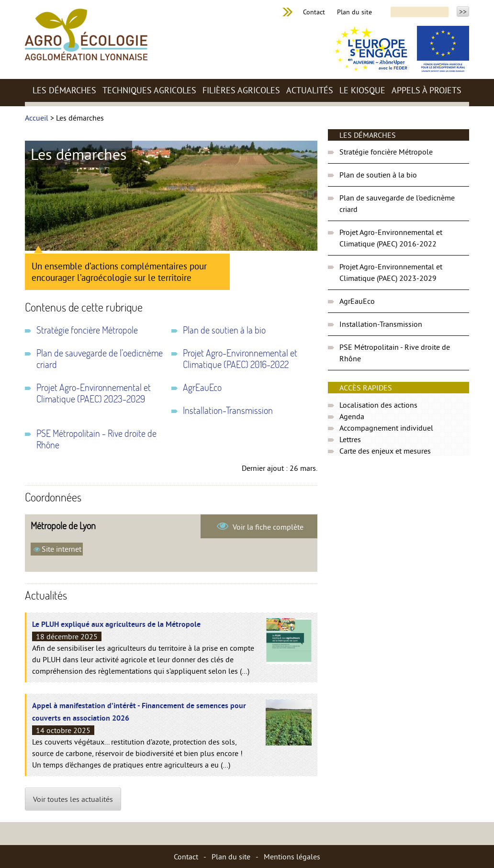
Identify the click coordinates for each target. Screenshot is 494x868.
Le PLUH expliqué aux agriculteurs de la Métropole (116, 625)
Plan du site (354, 12)
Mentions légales (292, 857)
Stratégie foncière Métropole (87, 330)
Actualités (310, 90)
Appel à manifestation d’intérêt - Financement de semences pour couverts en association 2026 (139, 712)
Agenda (352, 416)
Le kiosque (362, 90)
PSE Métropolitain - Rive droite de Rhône (96, 439)
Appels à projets (427, 90)
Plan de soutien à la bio (224, 330)
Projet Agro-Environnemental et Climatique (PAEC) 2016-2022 (240, 359)
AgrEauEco (202, 388)
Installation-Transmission (228, 411)
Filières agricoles (241, 90)
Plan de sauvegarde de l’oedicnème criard (100, 359)
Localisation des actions (378, 405)
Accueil (37, 118)
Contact (314, 12)
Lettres (350, 439)
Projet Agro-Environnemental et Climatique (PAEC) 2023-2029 (94, 393)
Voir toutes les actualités (73, 799)
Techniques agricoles (149, 90)
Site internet (62, 549)
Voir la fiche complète (267, 527)
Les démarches (64, 90)
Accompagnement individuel (386, 428)
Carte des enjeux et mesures (385, 451)
